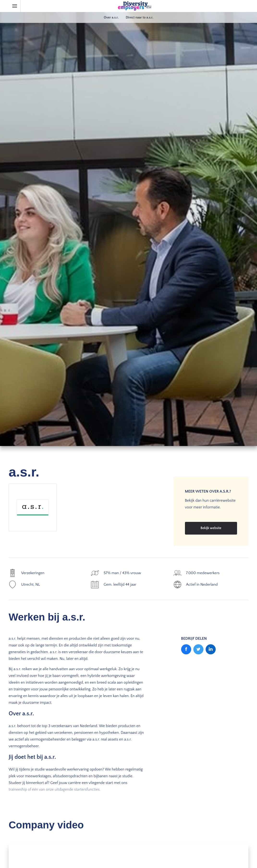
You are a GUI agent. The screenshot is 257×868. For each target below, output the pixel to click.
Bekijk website (211, 528)
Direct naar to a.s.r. (139, 18)
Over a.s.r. (111, 18)
